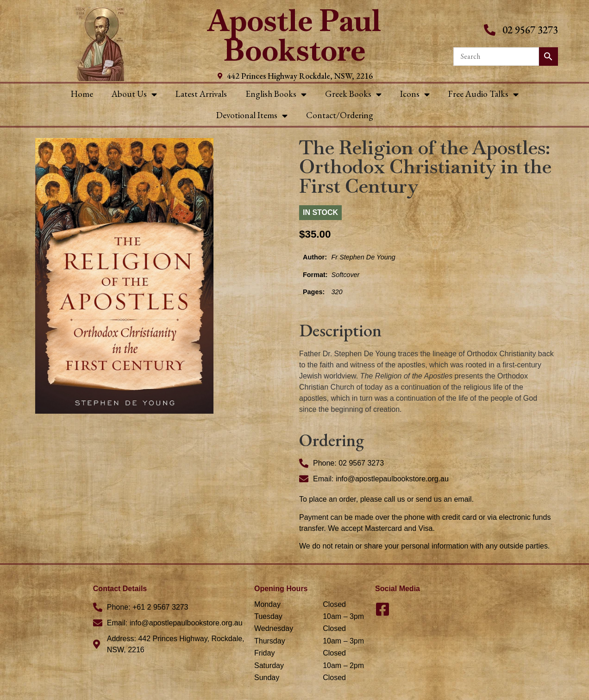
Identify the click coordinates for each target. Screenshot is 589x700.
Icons (415, 94)
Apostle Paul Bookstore (294, 35)
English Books (276, 94)
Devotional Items (252, 116)
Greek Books (353, 94)
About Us (134, 94)
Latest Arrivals (201, 94)
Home (82, 94)
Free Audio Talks (483, 94)
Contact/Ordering (340, 115)
